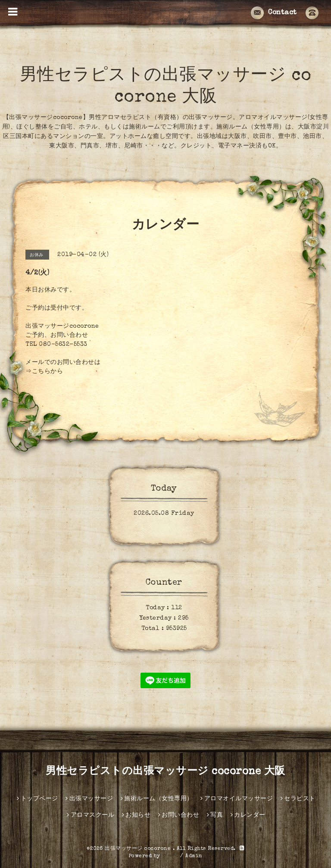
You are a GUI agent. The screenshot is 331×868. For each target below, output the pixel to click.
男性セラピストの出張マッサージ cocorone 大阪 (165, 772)
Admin (194, 856)
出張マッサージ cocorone (139, 849)
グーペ (170, 856)
